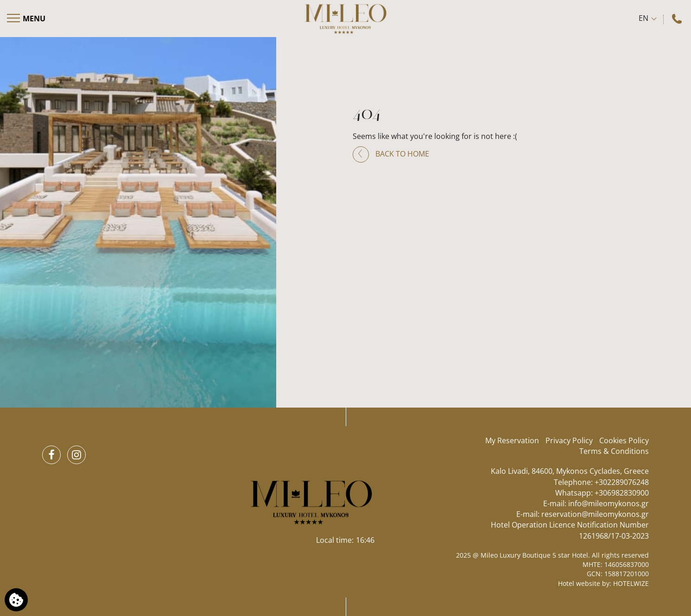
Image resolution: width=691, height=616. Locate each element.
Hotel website (579, 583)
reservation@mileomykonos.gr (595, 514)
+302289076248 (622, 482)
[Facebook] (51, 455)
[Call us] (678, 18)
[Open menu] (27, 19)
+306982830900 (622, 493)
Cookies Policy (624, 440)
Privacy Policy (569, 440)
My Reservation (512, 440)
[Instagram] (76, 455)
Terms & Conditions (614, 451)
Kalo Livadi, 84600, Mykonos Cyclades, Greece (570, 471)
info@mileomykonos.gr (609, 503)
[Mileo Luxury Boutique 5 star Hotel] (345, 19)
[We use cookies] (16, 600)
